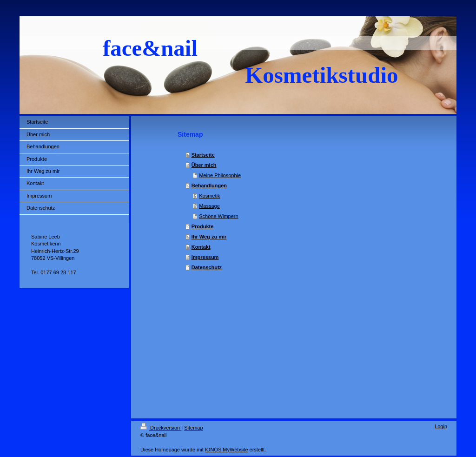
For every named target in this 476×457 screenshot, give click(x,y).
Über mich (204, 165)
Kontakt (201, 247)
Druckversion (161, 428)
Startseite (203, 155)
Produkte (203, 226)
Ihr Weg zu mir (209, 237)
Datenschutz (207, 267)
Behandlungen (209, 185)
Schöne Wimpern (218, 216)
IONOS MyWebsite (227, 450)
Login (441, 426)
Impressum (205, 257)
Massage (209, 206)
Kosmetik (209, 196)
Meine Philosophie (220, 175)
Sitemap (193, 428)
